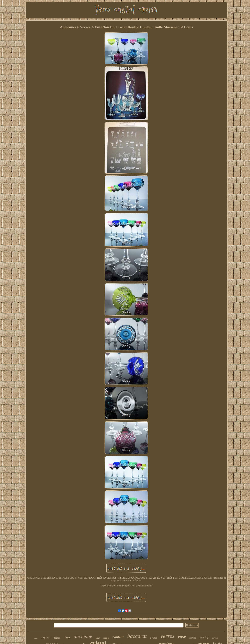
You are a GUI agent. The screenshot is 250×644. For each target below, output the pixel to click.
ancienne (83, 636)
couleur (118, 637)
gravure (215, 638)
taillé (98, 638)
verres (167, 636)
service (193, 638)
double (154, 638)
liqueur (46, 637)
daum (67, 638)
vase (182, 637)
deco (36, 638)
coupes (106, 638)
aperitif (204, 637)
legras (57, 638)
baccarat (137, 636)
